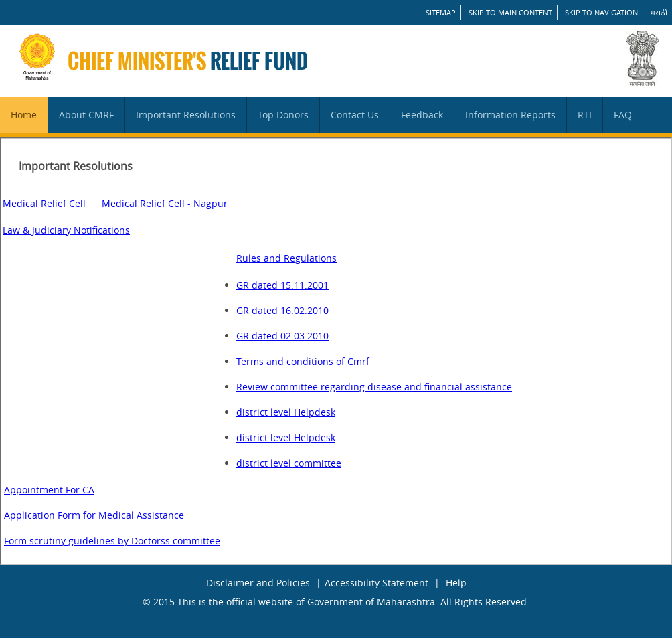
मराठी (659, 12)
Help (456, 583)
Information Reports (510, 115)
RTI (585, 115)
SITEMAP (441, 12)
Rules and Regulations (286, 258)
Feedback (422, 115)
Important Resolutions (186, 115)
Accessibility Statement (376, 583)
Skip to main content (510, 12)
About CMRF (86, 115)
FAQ (623, 115)
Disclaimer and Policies (258, 583)
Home (24, 115)
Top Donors (283, 115)
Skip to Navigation (601, 12)
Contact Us (355, 115)
